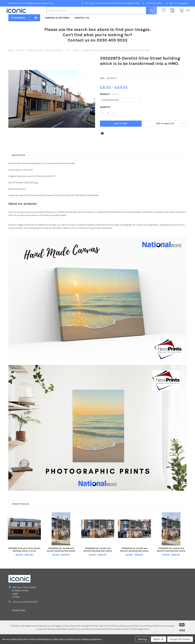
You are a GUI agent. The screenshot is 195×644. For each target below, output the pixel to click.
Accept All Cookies (180, 639)
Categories (18, 27)
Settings (143, 639)
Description (18, 165)
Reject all (159, 639)
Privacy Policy (19, 620)
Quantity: (105, 117)
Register (184, 3)
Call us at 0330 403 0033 (25, 612)
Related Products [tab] (20, 514)
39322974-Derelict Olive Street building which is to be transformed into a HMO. (24, 561)
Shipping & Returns (57, 27)
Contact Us (82, 27)
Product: (110, 104)
